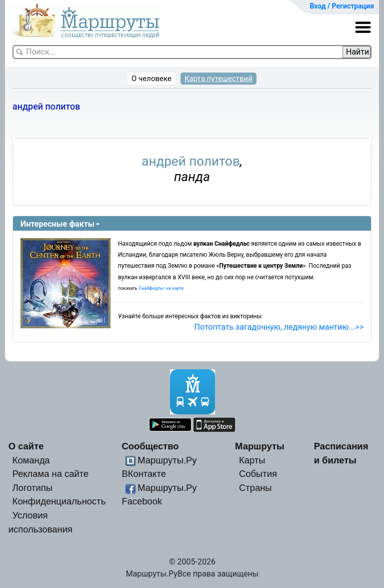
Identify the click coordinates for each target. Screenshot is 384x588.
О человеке (151, 79)
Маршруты (260, 446)
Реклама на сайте (51, 474)
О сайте (26, 446)
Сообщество (150, 446)
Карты (252, 460)
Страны (255, 488)
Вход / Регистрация (342, 6)
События (258, 474)
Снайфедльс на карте (161, 288)
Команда (31, 460)
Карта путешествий (218, 79)
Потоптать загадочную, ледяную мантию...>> (279, 327)
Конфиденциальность (59, 501)
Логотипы (32, 488)
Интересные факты (57, 224)
